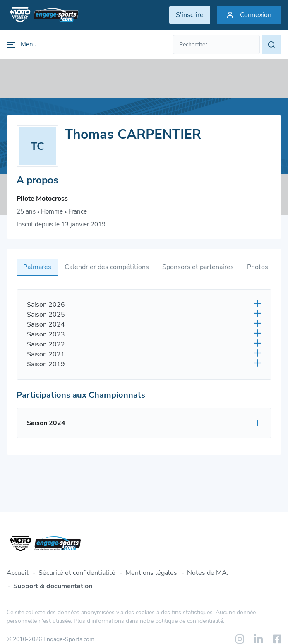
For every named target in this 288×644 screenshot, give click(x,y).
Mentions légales (151, 573)
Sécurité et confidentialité (77, 573)
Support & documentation (53, 586)
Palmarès (37, 267)
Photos (258, 267)
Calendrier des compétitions (107, 267)
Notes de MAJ (208, 573)
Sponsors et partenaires (198, 267)
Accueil (18, 573)
